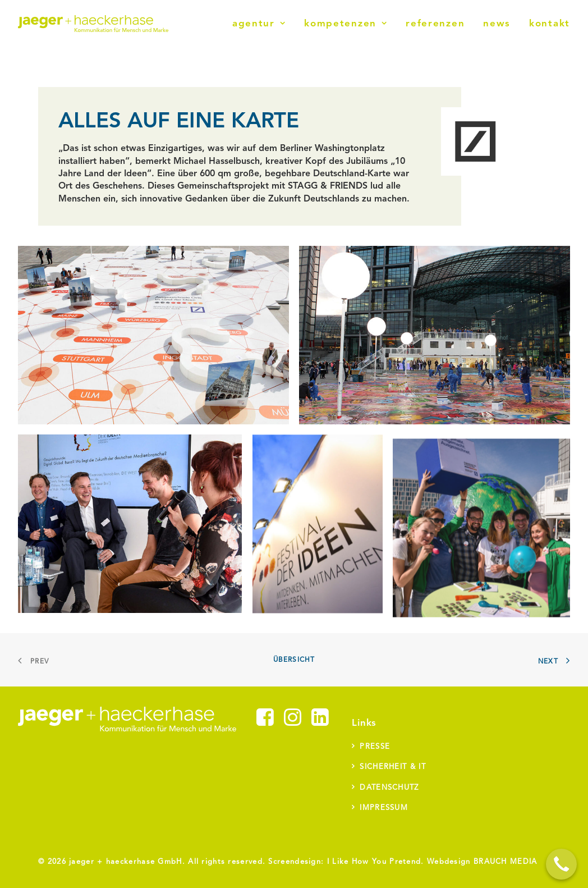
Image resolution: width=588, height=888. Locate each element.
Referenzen (435, 24)
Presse (375, 747)
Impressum (384, 808)
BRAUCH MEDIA (506, 862)
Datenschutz (389, 788)
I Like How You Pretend (374, 862)
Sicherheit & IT (393, 767)
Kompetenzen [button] (346, 24)
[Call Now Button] (561, 864)
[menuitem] (263, 24)
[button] (265, 724)
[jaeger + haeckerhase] (93, 24)
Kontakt (550, 24)
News (497, 24)
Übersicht (294, 660)
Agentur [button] (259, 24)
